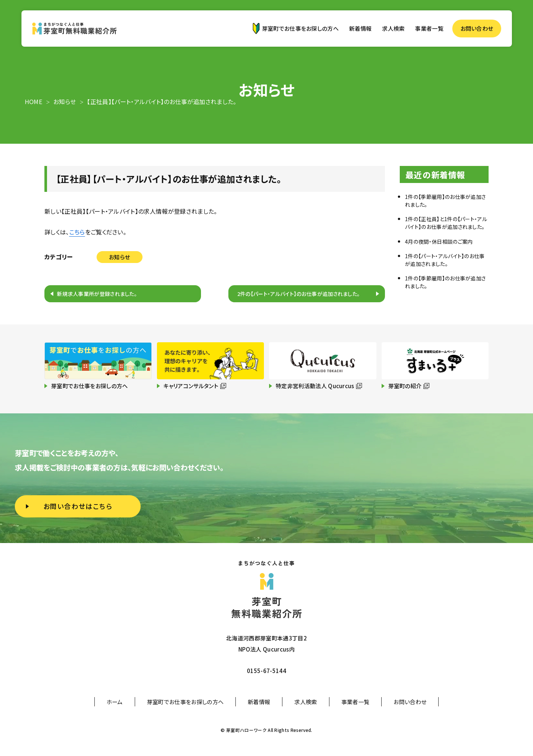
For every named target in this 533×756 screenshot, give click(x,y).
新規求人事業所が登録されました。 (97, 294)
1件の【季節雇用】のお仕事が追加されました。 (445, 201)
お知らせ (119, 257)
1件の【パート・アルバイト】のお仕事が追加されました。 (445, 260)
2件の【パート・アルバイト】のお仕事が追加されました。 (299, 294)
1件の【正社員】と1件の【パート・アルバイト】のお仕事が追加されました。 (446, 223)
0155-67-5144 (266, 671)
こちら (77, 232)
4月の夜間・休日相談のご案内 (439, 242)
